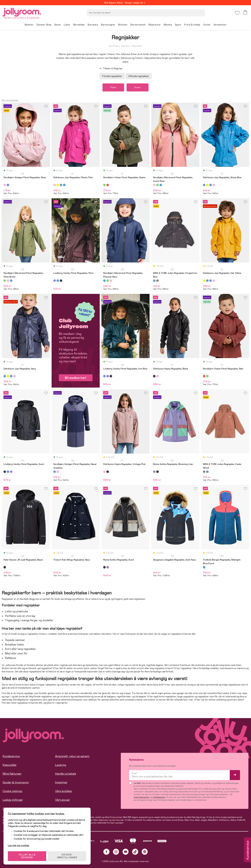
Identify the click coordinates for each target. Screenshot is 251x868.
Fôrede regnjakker (112, 76)
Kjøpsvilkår (10, 765)
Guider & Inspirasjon (16, 782)
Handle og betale (66, 774)
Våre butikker (64, 791)
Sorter (138, 87)
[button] (237, 13)
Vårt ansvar (62, 800)
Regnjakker (137, 46)
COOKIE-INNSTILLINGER (67, 856)
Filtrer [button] (113, 87)
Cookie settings (12, 791)
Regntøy (125, 46)
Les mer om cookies (19, 845)
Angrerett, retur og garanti (72, 756)
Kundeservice (11, 756)
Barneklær (114, 46)
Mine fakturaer (12, 774)
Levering (61, 765)
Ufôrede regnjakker (139, 76)
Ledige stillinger (13, 800)
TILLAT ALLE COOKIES (27, 856)
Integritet (61, 782)
